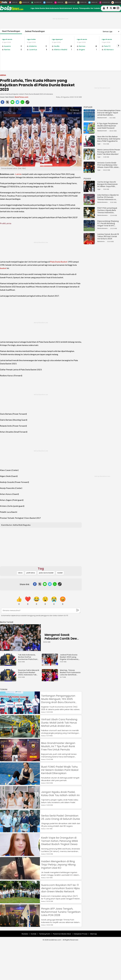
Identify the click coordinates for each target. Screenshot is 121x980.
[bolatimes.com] (12, 10)
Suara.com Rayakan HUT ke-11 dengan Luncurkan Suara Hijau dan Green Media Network (60, 888)
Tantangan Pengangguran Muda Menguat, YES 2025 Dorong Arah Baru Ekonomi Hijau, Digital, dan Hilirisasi (58, 699)
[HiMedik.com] (93, 2)
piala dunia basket (46, 573)
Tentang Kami (45, 934)
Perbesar (75, 110)
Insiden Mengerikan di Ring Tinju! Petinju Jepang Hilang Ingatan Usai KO (58, 865)
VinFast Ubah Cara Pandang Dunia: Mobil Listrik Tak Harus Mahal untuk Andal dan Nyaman (59, 723)
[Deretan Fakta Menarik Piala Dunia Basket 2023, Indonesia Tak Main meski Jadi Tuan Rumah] (9, 680)
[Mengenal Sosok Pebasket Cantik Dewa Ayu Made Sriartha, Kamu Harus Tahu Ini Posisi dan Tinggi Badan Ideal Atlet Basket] (20, 638)
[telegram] (17, 103)
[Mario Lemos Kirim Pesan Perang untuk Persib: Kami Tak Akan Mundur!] (89, 159)
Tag (41, 569)
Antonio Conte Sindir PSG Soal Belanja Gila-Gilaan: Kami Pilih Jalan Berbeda (108, 165)
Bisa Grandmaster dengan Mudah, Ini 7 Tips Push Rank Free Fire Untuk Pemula (58, 746)
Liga (33, 8)
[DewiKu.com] (59, 2)
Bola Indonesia (52, 8)
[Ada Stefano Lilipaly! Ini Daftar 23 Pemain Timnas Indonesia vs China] (89, 204)
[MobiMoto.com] (70, 2)
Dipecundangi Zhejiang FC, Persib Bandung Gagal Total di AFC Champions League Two (108, 223)
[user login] (104, 9)
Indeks (97, 8)
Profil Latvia (6, 223)
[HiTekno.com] (48, 2)
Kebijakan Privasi (81, 934)
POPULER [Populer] (88, 107)
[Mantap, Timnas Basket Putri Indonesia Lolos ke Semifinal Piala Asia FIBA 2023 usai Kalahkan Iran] (51, 680)
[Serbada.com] (116, 2)
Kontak (34, 934)
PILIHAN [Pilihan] (87, 179)
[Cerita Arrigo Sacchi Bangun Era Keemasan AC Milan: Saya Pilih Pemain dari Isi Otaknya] (89, 191)
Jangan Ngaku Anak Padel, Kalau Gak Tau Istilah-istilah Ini (60, 794)
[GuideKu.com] (82, 2)
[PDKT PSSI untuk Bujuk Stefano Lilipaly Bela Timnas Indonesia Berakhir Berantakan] (89, 217)
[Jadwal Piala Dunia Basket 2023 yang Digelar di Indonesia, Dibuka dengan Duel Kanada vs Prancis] (51, 665)
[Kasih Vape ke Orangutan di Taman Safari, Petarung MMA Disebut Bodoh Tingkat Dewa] (20, 855)
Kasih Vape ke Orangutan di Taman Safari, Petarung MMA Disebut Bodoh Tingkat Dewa (60, 841)
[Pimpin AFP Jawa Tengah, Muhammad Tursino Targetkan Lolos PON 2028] (20, 926)
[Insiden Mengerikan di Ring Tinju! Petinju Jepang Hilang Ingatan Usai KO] (20, 878)
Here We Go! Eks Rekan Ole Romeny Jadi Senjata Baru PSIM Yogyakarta (109, 139)
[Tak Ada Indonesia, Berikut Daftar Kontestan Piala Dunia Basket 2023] (9, 665)
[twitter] (7, 103)
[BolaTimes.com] (36, 2)
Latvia (18, 174)
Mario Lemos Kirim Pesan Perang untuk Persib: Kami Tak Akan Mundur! (109, 152)
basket (3, 268)
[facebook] (2, 103)
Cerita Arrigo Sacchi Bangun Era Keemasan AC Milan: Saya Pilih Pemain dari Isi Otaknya (108, 184)
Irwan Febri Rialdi (7, 97)
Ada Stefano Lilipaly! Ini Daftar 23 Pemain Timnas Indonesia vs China (108, 197)
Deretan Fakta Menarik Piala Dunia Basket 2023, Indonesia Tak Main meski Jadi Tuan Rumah (29, 672)
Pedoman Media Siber (62, 934)
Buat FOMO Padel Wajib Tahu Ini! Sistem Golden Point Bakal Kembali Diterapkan (60, 770)
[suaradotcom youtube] (114, 8)
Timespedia (84, 8)
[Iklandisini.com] (104, 2)
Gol (92, 8)
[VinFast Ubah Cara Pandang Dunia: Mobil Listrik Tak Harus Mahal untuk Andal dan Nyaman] (20, 736)
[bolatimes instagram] (118, 8)
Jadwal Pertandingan (35, 31)
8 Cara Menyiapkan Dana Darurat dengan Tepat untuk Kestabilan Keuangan (109, 113)
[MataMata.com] (24, 2)
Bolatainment (66, 8)
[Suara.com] (13, 2)
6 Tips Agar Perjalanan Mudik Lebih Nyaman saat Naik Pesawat (108, 126)
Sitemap (93, 934)
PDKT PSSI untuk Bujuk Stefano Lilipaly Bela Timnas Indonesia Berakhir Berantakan (107, 210)
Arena (76, 8)
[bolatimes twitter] (111, 8)
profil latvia (31, 573)
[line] (12, 103)
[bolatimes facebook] (107, 8)
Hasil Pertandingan (11, 31)
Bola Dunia (40, 8)
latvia (20, 573)
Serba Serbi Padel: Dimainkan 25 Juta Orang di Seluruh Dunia (61, 817)
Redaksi (25, 934)
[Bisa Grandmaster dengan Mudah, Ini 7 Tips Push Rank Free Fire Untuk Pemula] (20, 760)
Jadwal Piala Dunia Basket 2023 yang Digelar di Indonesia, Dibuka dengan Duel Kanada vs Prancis (69, 657)
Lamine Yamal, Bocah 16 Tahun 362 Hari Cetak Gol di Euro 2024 (108, 236)
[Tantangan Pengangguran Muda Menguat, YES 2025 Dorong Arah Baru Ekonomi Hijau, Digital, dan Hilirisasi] (20, 713)
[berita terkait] (7, 622)
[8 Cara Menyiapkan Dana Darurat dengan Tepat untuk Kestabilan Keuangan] (89, 119)
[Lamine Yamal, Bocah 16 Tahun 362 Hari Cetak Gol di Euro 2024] (89, 243)
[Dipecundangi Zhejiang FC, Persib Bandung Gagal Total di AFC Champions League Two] (89, 230)
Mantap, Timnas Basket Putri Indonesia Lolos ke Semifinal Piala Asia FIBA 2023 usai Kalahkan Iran (70, 672)
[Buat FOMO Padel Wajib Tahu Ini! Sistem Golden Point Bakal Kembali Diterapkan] (20, 784)
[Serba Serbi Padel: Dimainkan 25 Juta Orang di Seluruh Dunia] (20, 831)
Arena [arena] (3, 75)
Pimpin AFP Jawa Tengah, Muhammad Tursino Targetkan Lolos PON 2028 (61, 912)
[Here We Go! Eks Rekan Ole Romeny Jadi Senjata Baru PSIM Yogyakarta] (89, 145)
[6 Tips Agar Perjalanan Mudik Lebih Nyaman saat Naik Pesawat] (89, 132)
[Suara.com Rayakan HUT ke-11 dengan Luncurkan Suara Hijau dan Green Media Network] (20, 902)
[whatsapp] (22, 103)
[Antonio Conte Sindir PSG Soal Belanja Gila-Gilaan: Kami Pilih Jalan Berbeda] (89, 172)
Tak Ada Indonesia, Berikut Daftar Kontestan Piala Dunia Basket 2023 (28, 657)
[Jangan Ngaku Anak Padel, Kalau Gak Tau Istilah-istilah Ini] (20, 807)
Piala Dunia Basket (59, 262)
